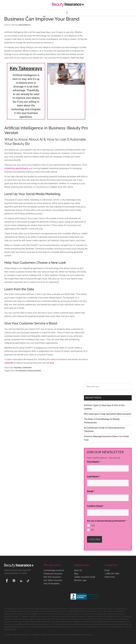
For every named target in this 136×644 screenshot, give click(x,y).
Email (91, 491)
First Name (94, 462)
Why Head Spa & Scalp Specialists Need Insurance (108, 414)
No (93, 530)
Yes (93, 525)
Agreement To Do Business (82, 634)
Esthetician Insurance (52, 573)
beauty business (34, 371)
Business (18, 368)
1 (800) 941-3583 (112, 573)
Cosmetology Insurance (53, 570)
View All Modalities (51, 582)
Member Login (80, 579)
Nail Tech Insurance (52, 576)
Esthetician (27, 368)
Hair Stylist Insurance (52, 579)
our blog (50, 363)
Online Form (109, 576)
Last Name (94, 476)
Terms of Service (65, 634)
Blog (76, 573)
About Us (78, 570)
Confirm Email (95, 506)
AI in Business (21, 371)
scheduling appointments (16, 168)
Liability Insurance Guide (84, 576)
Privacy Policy (53, 634)
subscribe (9, 363)
